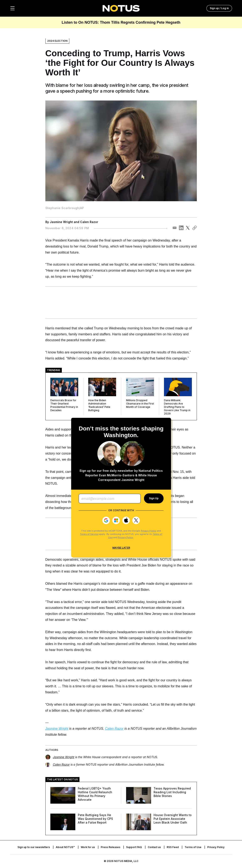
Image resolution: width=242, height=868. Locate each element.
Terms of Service (89, 534)
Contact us (154, 847)
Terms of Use (193, 847)
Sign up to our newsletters (34, 847)
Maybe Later (121, 548)
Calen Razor (89, 222)
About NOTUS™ (65, 847)
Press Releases (110, 847)
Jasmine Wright (61, 222)
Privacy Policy (148, 531)
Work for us (88, 847)
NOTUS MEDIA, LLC (126, 861)
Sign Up (154, 498)
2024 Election (57, 41)
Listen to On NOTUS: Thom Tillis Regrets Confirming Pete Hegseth (121, 22)
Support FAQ (134, 847)
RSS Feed (173, 847)
